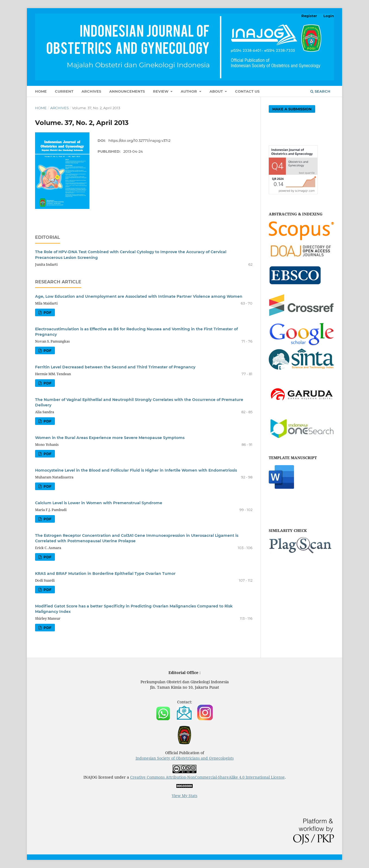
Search (320, 91)
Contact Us (247, 91)
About (217, 91)
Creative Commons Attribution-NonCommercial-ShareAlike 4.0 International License (207, 777)
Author (189, 91)
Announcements (127, 91)
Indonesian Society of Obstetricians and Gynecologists (185, 758)
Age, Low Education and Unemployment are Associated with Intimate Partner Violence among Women (139, 296)
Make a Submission (292, 109)
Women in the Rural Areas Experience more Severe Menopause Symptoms (110, 438)
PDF (47, 312)
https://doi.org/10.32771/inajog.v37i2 (139, 140)
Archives (91, 91)
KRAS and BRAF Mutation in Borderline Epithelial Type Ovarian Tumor (105, 574)
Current (64, 91)
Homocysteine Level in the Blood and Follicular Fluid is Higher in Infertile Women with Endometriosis (136, 470)
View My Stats (184, 796)
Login (329, 16)
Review (161, 91)
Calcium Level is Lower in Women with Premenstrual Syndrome (99, 503)
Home (41, 91)
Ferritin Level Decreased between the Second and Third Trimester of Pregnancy (115, 367)
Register (309, 16)
